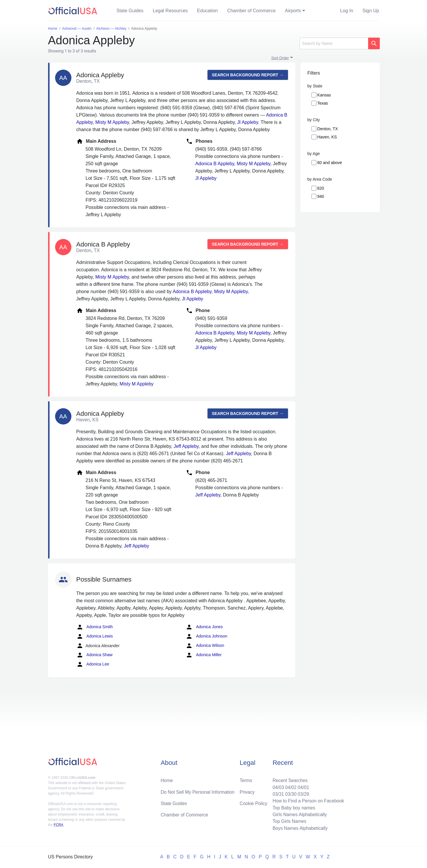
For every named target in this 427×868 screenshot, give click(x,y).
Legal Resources (170, 11)
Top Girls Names (288, 821)
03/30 (290, 793)
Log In (347, 11)
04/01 (303, 786)
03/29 (303, 793)
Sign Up (371, 11)
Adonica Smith (95, 627)
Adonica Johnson (207, 636)
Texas (323, 103)
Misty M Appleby (112, 122)
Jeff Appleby (186, 446)
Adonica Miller (204, 655)
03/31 (277, 793)
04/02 (290, 786)
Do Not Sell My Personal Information (198, 791)
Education (207, 11)
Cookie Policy (253, 802)
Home (167, 779)
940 (321, 196)
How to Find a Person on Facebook (308, 800)
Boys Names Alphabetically (299, 828)
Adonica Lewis (95, 636)
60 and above (330, 163)
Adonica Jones (204, 627)
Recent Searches (289, 779)
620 (321, 188)
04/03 (277, 786)
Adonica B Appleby (215, 164)
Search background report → (248, 75)
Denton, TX (328, 129)
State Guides (130, 11)
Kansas (324, 95)
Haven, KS (327, 137)
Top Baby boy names (293, 807)
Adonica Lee (93, 664)
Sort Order (280, 58)
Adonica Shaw (95, 655)
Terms (246, 779)
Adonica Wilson (205, 646)
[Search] (334, 43)
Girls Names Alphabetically (299, 814)
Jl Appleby (248, 122)
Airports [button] (293, 11)
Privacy (247, 791)
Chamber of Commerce (251, 11)
